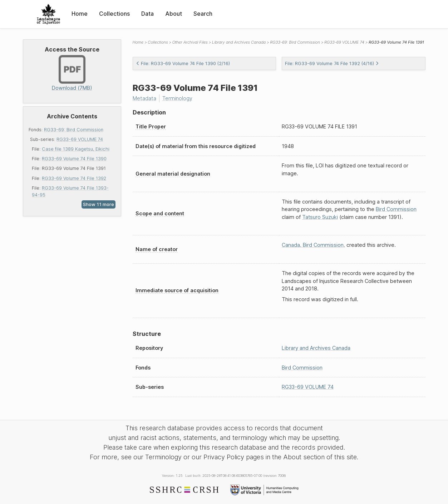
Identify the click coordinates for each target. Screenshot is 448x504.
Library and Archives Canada (239, 42)
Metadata (144, 98)
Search (203, 14)
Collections (114, 14)
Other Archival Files (190, 42)
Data (147, 14)
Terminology (177, 98)
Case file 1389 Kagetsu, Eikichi (76, 149)
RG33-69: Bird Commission (74, 130)
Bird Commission (396, 209)
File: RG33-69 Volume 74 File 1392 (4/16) (332, 63)
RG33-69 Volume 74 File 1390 (74, 159)
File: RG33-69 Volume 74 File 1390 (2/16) (183, 63)
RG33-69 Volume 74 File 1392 (74, 178)
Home (80, 14)
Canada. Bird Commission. (313, 245)
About (174, 14)
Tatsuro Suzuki (320, 217)
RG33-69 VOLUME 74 (80, 139)
